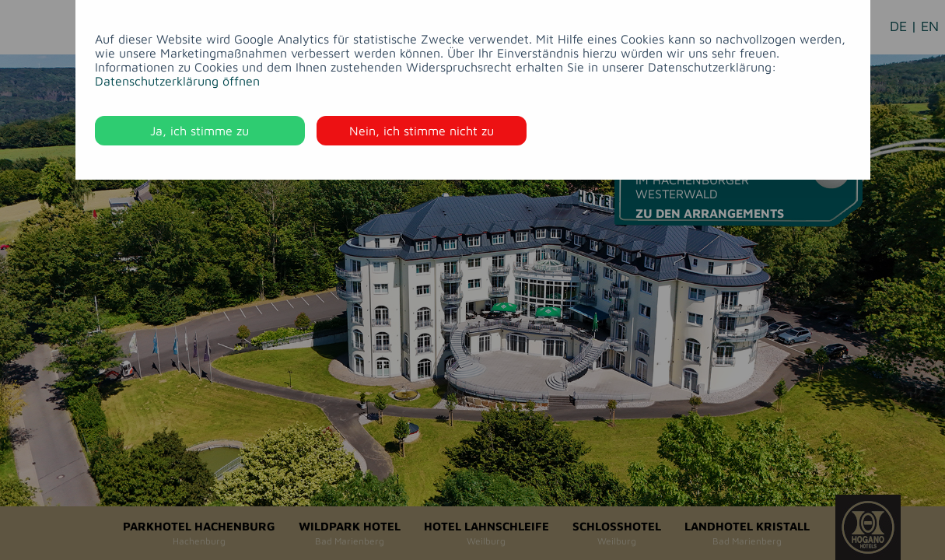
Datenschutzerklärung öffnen (177, 81)
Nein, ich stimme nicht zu (422, 131)
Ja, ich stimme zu (199, 131)
